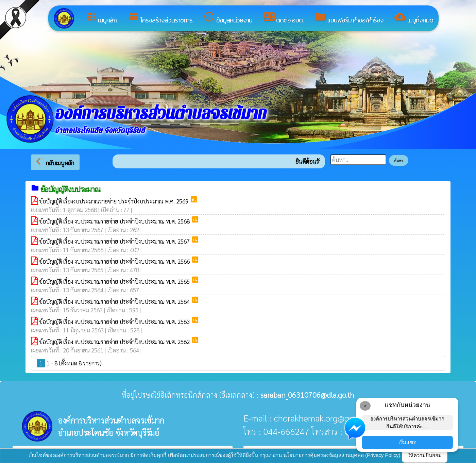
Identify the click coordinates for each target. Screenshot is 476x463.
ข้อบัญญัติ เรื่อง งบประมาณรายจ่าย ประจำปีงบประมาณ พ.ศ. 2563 (115, 321)
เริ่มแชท (407, 442)
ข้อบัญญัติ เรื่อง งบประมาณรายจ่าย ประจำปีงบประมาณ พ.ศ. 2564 (115, 301)
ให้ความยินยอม (425, 455)
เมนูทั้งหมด (414, 18)
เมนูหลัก (101, 18)
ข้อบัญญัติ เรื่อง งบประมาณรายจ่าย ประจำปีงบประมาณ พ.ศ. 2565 (115, 281)
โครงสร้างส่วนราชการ (160, 18)
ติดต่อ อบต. (283, 18)
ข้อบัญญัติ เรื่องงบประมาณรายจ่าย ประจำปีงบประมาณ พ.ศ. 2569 (115, 201)
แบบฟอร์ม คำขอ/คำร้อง (349, 18)
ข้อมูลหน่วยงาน (228, 18)
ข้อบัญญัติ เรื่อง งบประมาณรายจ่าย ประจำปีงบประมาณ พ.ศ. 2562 (115, 342)
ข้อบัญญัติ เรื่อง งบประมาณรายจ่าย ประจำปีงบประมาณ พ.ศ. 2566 (115, 261)
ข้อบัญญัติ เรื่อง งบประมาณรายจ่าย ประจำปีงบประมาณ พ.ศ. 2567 (115, 241)
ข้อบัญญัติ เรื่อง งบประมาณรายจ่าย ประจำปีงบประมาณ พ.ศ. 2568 (115, 221)
